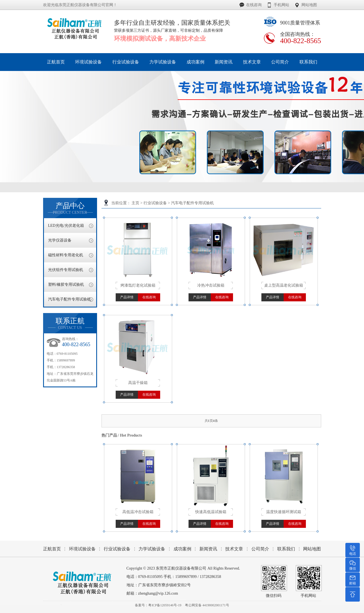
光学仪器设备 (60, 240)
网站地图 (309, 5)
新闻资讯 (208, 549)
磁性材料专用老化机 (66, 255)
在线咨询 (254, 5)
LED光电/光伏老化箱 (66, 226)
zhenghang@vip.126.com (158, 593)
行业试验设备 (155, 203)
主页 (135, 203)
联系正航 (70, 323)
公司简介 (260, 549)
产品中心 (70, 208)
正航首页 (52, 549)
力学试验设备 (152, 549)
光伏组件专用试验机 (66, 270)
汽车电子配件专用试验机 (192, 203)
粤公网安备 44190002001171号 (207, 605)
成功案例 (182, 549)
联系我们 (286, 549)
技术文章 (234, 549)
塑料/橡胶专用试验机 (66, 285)
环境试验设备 (82, 549)
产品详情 (127, 297)
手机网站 (281, 5)
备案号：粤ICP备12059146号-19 (158, 605)
